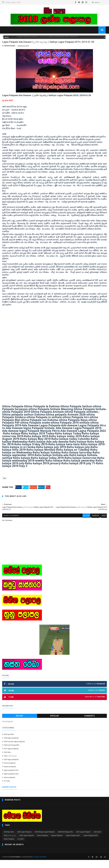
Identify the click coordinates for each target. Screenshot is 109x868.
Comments (89, 725)
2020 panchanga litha (12, 754)
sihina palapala (10, 786)
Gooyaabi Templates (39, 865)
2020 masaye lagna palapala (14, 750)
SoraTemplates (15, 865)
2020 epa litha (9, 743)
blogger (85, 525)
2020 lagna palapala (11, 747)
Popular (54, 725)
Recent (20, 725)
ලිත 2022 (7, 789)
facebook (95, 525)
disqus (103, 525)
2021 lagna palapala (11, 757)
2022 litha (7, 761)
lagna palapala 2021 (11, 779)
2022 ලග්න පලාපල (10, 764)
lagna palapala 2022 (11, 782)
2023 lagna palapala (11, 768)
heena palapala (10, 772)
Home (4, 38)
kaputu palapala (10, 775)
